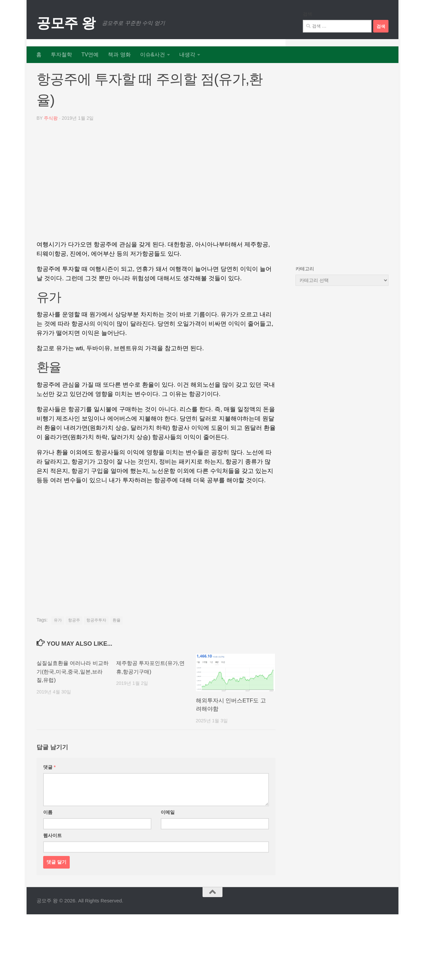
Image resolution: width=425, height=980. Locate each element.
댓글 (49, 791)
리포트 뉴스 (50, 73)
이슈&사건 (153, 55)
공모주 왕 (66, 23)
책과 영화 (119, 55)
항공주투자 (96, 644)
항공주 (74, 644)
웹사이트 (52, 859)
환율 (117, 644)
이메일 (168, 836)
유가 (58, 644)
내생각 (187, 55)
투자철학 (61, 55)
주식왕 (51, 142)
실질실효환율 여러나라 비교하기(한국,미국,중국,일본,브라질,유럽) (72, 695)
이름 (48, 836)
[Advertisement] (156, 207)
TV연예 (90, 55)
